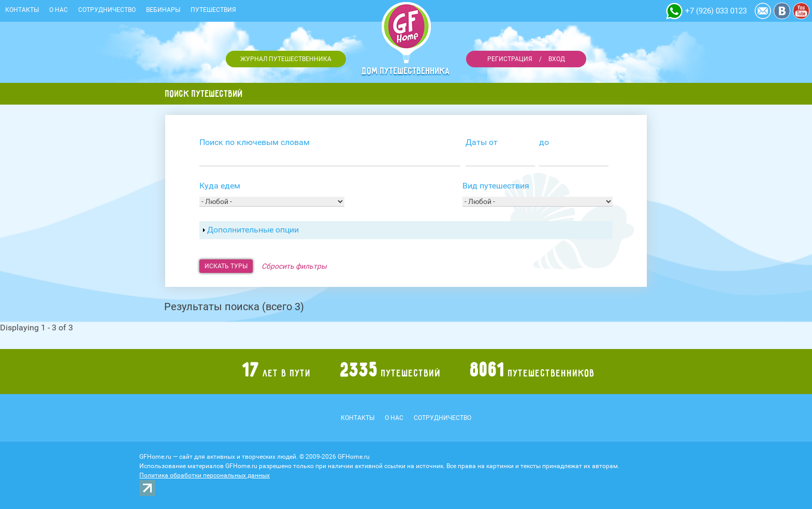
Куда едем (220, 186)
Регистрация (510, 59)
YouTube (801, 11)
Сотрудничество (107, 10)
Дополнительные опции (253, 230)
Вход (557, 59)
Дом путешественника (406, 71)
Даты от (482, 142)
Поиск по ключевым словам (255, 142)
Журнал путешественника (286, 59)
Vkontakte (782, 11)
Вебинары (163, 10)
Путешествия (213, 10)
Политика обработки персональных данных (205, 475)
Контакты (22, 10)
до (544, 142)
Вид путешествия (496, 186)
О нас (59, 10)
